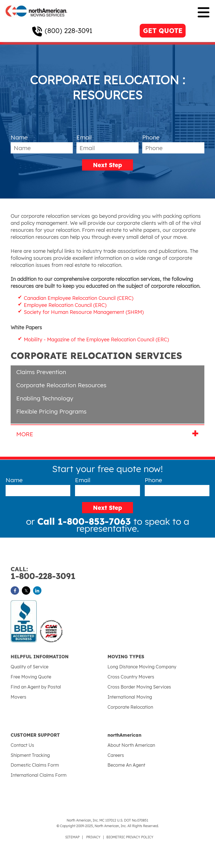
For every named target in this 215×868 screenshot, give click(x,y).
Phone (151, 137)
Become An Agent (126, 765)
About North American (131, 745)
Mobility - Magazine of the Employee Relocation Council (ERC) (96, 340)
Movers (18, 697)
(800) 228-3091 (69, 31)
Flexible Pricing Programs (51, 411)
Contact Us (22, 745)
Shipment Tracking (30, 755)
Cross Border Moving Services (139, 687)
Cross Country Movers (131, 677)
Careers (116, 755)
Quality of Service (30, 667)
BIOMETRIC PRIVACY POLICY (130, 837)
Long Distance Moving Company (142, 667)
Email (84, 137)
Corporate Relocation (130, 707)
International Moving (130, 697)
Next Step (107, 165)
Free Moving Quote (31, 677)
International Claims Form (39, 775)
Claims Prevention (41, 372)
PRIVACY (93, 837)
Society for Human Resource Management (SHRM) (84, 312)
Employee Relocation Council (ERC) (65, 305)
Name (19, 137)
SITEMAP (72, 837)
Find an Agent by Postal (36, 687)
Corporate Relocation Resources (61, 385)
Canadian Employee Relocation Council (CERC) (79, 298)
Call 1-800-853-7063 (85, 521)
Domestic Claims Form (35, 765)
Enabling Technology (45, 398)
